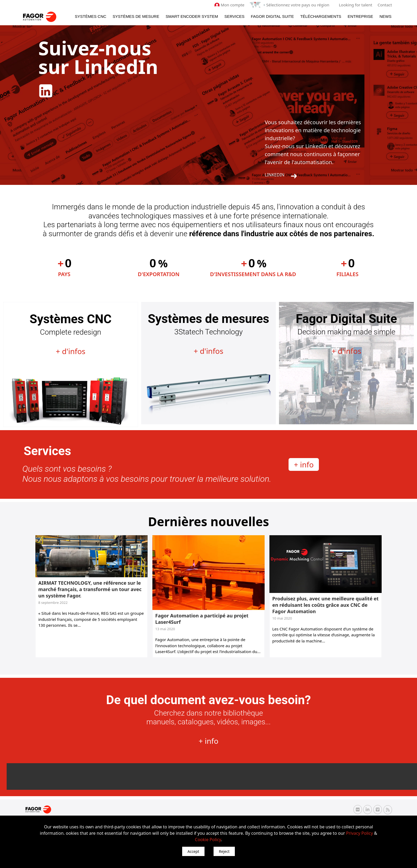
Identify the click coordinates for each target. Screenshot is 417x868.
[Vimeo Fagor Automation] (378, 809)
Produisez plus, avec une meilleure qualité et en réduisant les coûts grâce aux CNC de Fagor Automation (326, 605)
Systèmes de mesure (136, 16)
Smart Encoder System (192, 16)
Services (235, 16)
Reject (224, 851)
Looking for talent (355, 5)
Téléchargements (321, 16)
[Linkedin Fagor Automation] (368, 809)
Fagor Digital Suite (272, 16)
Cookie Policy (208, 840)
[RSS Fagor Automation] (388, 810)
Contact (385, 5)
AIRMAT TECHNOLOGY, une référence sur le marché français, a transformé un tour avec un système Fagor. (90, 589)
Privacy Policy (359, 833)
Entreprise (360, 16)
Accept (193, 851)
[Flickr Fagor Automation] (358, 809)
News (385, 16)
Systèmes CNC (90, 16)
